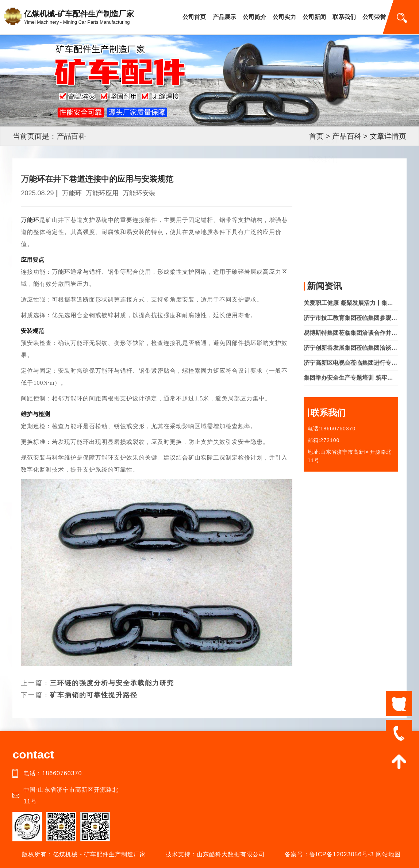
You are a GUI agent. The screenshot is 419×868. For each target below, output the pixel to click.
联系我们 (344, 17)
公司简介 (254, 17)
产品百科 (347, 136)
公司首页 (194, 17)
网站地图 (388, 854)
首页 (316, 136)
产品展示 (224, 17)
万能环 (30, 220)
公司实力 (284, 17)
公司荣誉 (374, 17)
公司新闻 (314, 17)
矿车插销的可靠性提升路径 (94, 685)
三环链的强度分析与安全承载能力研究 (112, 673)
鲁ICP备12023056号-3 (342, 854)
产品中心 (323, 216)
